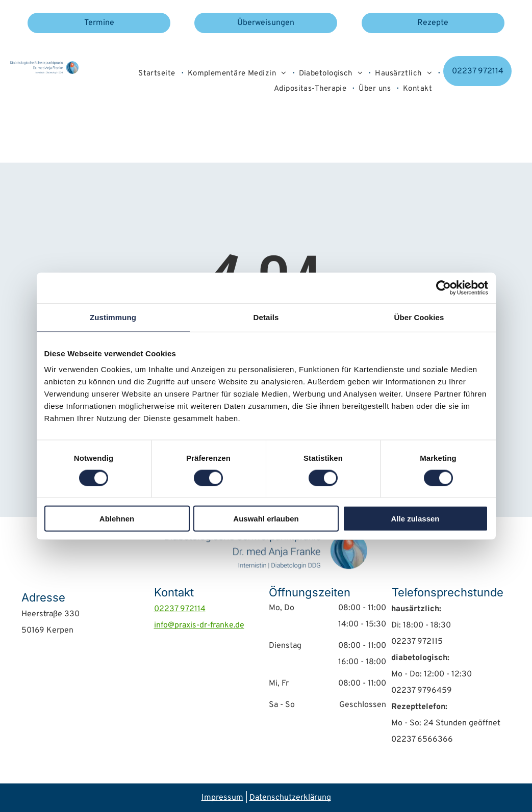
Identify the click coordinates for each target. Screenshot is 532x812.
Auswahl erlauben (266, 519)
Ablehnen (117, 519)
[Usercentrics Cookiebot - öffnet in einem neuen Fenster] (444, 287)
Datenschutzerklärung (290, 798)
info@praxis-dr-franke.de (199, 625)
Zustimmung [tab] (113, 317)
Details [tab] (266, 317)
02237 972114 (180, 609)
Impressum (222, 798)
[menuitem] (157, 74)
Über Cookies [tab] (419, 317)
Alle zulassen (415, 519)
